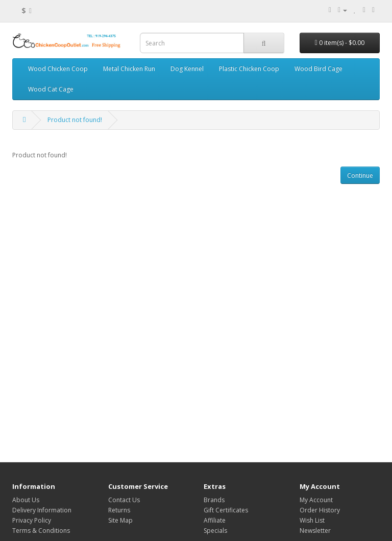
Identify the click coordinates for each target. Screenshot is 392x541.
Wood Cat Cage (51, 89)
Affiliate (215, 520)
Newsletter (315, 531)
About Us (26, 500)
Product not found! (75, 120)
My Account (316, 500)
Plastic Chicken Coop (249, 69)
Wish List (312, 520)
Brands (214, 500)
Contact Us (124, 500)
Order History (320, 510)
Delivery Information (42, 510)
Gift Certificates (226, 510)
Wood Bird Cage (318, 69)
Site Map (120, 520)
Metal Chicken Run (129, 69)
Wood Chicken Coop (58, 69)
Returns (119, 510)
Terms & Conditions (41, 531)
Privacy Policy (32, 520)
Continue (360, 175)
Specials (215, 531)
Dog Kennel (187, 69)
